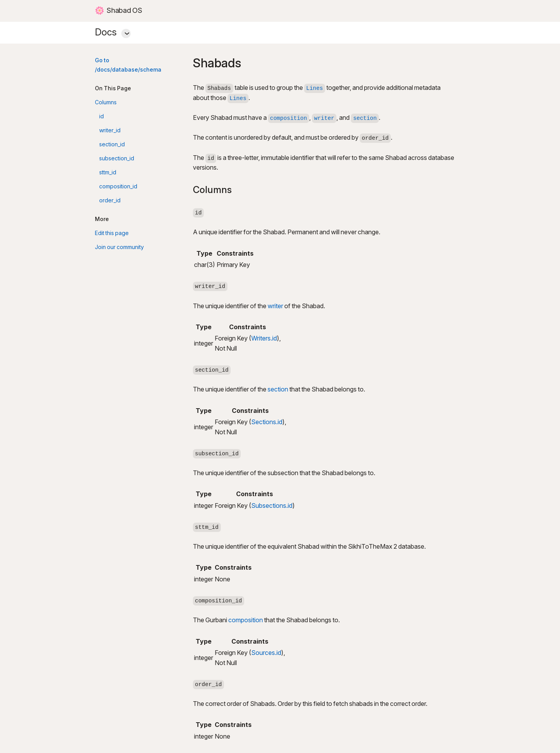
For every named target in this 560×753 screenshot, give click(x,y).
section (278, 390)
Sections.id (267, 422)
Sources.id (266, 653)
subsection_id (117, 159)
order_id (110, 201)
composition (246, 620)
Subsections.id (272, 506)
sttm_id (108, 173)
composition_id (118, 187)
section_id (112, 145)
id (101, 117)
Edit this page (112, 233)
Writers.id (264, 339)
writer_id (110, 131)
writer (275, 306)
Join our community (119, 247)
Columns (106, 103)
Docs (280, 31)
